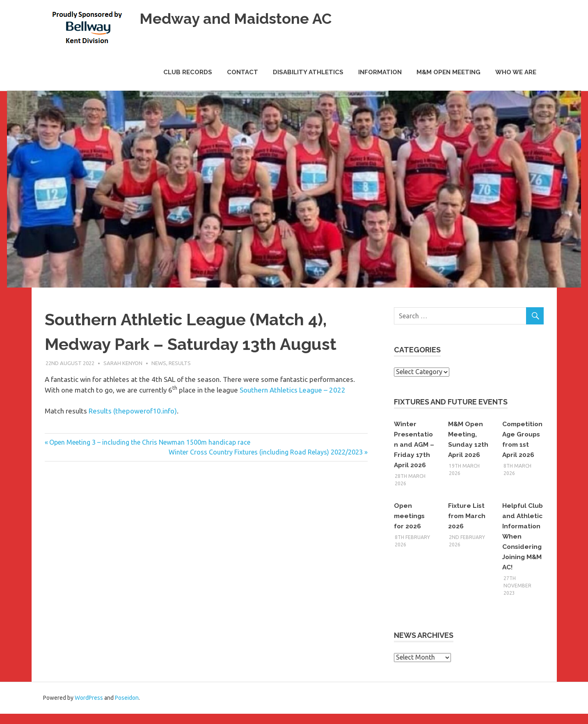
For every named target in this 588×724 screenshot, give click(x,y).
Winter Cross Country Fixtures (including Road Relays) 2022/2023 (266, 452)
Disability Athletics (308, 72)
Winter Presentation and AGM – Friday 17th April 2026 (414, 444)
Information (380, 72)
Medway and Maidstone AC (240, 18)
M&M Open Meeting (448, 72)
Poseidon (127, 708)
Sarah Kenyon (123, 363)
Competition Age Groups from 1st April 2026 (521, 444)
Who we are (516, 72)
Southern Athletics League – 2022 (293, 390)
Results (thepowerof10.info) (133, 411)
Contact (243, 72)
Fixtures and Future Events (451, 402)
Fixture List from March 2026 (468, 516)
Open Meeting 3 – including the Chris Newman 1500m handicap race (150, 442)
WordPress (89, 708)
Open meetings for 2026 (410, 516)
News (159, 363)
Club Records (188, 72)
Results (180, 363)
